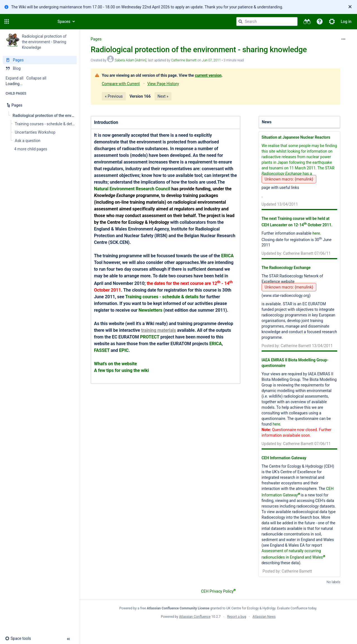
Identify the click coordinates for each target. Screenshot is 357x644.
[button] (7, 21)
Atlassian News (264, 617)
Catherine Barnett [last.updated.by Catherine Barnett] (184, 60)
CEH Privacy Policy (218, 591)
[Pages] (40, 60)
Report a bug (237, 617)
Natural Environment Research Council (132, 189)
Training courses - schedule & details (162, 297)
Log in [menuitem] (346, 21)
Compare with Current (121, 84)
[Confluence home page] (31, 21)
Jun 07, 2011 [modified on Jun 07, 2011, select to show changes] (211, 60)
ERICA (227, 256)
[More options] (343, 39)
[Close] (350, 7)
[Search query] (267, 21)
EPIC (124, 350)
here (276, 424)
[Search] (240, 21)
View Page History (163, 84)
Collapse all (36, 78)
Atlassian (218, 629)
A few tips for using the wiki (121, 370)
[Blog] (40, 68)
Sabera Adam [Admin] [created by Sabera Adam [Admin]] (131, 60)
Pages (96, 39)
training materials (159, 330)
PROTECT (150, 337)
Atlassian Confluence (195, 617)
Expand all (15, 78)
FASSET (102, 350)
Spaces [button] (64, 21)
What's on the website (115, 364)
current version (208, 75)
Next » (163, 96)
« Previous (114, 96)
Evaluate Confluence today (297, 608)
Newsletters (150, 310)
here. (317, 233)
